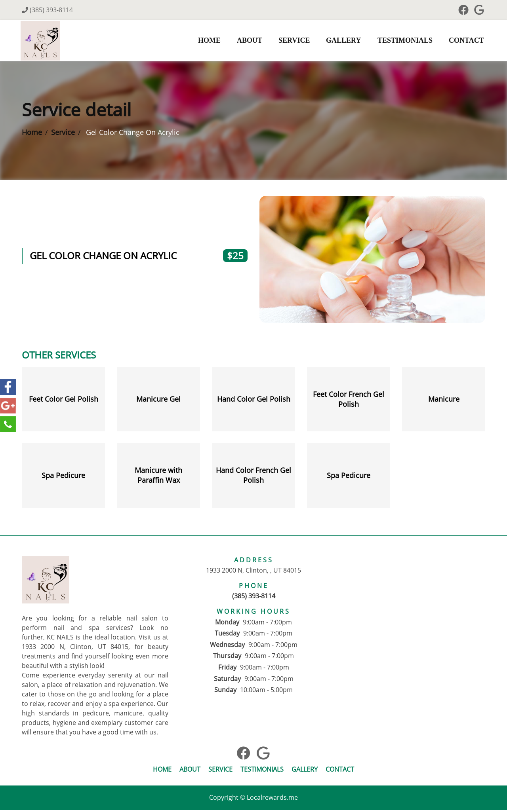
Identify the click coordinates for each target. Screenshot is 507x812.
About (248, 41)
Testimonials (403, 41)
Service (292, 41)
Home (207, 41)
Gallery (342, 41)
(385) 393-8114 (47, 10)
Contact (464, 41)
